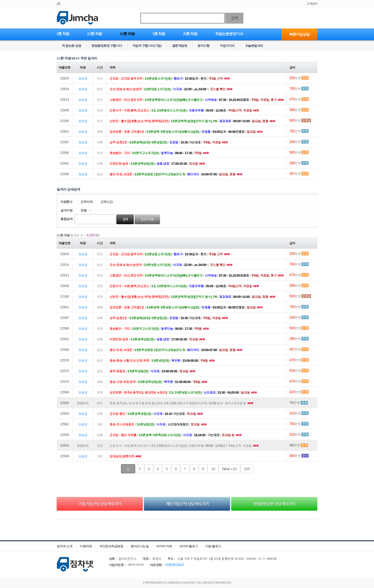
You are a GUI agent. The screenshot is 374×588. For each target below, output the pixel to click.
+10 (229, 469)
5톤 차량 (159, 34)
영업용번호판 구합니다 (107, 46)
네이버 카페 (164, 546)
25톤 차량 (190, 34)
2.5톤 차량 (95, 34)
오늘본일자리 (254, 46)
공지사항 (203, 46)
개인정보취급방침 (111, 546)
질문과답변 (180, 46)
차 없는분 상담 (71, 46)
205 (247, 469)
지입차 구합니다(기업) (147, 46)
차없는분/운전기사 (229, 34)
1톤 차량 (63, 34)
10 (213, 469)
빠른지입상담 (299, 34)
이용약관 (86, 546)
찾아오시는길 (140, 546)
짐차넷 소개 (64, 546)
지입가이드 (227, 46)
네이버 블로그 (189, 546)
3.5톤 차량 (127, 34)
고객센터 (312, 4)
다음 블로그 (213, 546)
